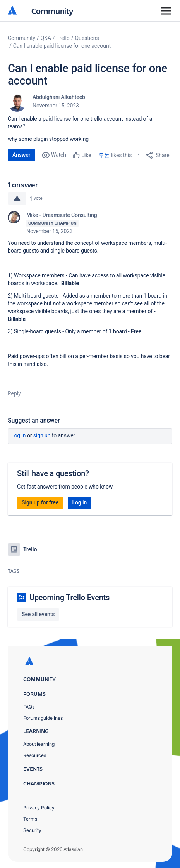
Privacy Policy (39, 808)
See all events (38, 614)
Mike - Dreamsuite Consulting (62, 215)
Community (52, 11)
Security (32, 830)
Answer (21, 155)
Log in (19, 435)
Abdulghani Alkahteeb (59, 97)
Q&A (46, 38)
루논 (104, 155)
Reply (14, 393)
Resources (35, 755)
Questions (87, 38)
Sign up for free (40, 502)
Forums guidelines (43, 718)
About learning (39, 744)
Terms (30, 819)
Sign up (42, 435)
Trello (63, 38)
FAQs (29, 707)
